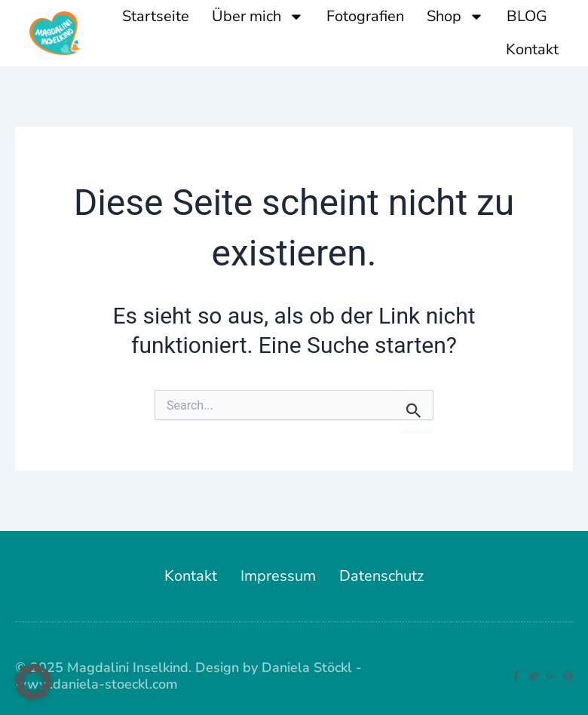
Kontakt (532, 49)
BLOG (527, 16)
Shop (455, 17)
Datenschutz (381, 576)
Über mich (258, 17)
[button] (33, 682)
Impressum (278, 576)
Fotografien (365, 16)
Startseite (156, 16)
